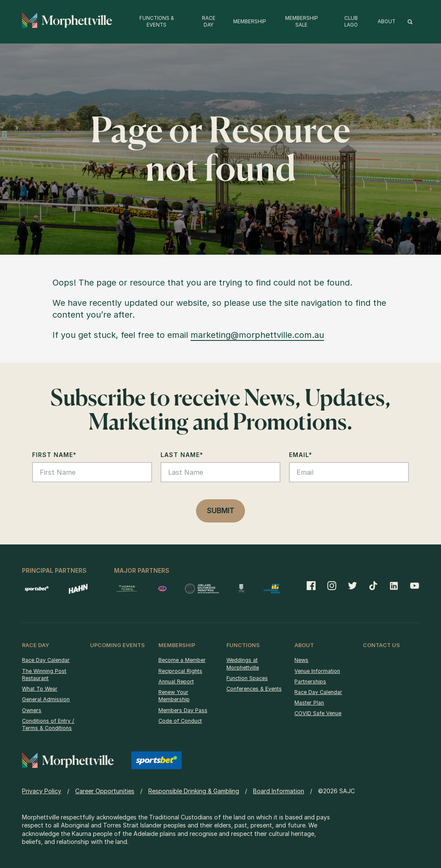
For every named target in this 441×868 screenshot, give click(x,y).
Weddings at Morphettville (243, 664)
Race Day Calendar (46, 660)
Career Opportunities (105, 791)
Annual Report (176, 682)
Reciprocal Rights (180, 671)
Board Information (279, 791)
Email (301, 455)
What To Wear (40, 689)
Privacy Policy (42, 791)
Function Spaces (247, 678)
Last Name (182, 455)
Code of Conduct (180, 721)
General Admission (46, 699)
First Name (54, 455)
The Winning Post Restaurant (44, 675)
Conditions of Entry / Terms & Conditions (48, 725)
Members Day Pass (183, 710)
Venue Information (317, 671)
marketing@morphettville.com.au (257, 335)
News (301, 660)
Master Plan (309, 703)
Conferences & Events (254, 689)
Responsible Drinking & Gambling (194, 791)
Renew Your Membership (174, 696)
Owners (32, 710)
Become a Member (182, 660)
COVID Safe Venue (318, 713)
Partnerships (310, 682)
